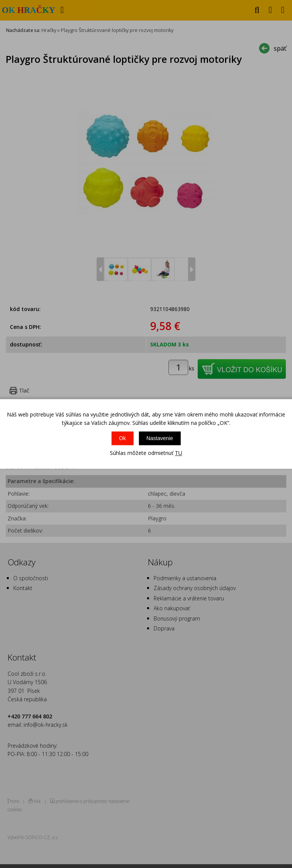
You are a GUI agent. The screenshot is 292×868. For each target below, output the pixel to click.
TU (179, 453)
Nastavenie (160, 438)
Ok (122, 438)
